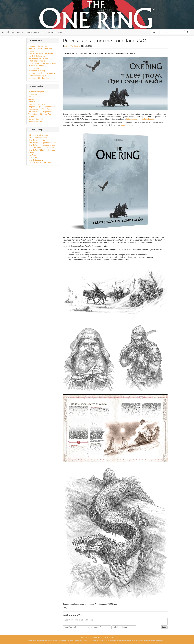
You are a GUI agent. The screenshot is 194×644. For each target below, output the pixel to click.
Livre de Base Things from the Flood (42, 143)
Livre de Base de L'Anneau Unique (42, 145)
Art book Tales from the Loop (40, 162)
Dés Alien (32, 155)
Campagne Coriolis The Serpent (41, 53)
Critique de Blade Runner (38, 135)
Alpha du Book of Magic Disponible (42, 73)
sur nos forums (126, 125)
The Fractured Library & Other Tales (42, 63)
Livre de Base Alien (36, 160)
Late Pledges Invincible (37, 61)
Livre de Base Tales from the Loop (42, 150)
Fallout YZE (33, 94)
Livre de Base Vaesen (37, 140)
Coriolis (31, 153)
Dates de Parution (35, 122)
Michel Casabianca (72, 46)
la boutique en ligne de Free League (140, 119)
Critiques (28, 32)
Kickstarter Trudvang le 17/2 (39, 76)
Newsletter (52, 32)
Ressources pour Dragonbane (40, 112)
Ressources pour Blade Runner (41, 109)
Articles (20, 32)
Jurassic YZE (34, 99)
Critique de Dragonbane (38, 138)
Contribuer (63, 32)
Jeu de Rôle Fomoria (36, 56)
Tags (155, 32)
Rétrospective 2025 (36, 119)
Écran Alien (33, 158)
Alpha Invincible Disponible (39, 78)
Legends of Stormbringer (38, 46)
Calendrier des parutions (38, 92)
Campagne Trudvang (37, 71)
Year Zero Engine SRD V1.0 (39, 104)
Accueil (6, 32)
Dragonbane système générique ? (42, 107)
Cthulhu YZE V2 (35, 97)
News (13, 32)
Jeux (36, 32)
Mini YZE (32, 102)
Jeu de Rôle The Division (38, 58)
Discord (44, 32)
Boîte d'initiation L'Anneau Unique (41, 148)
